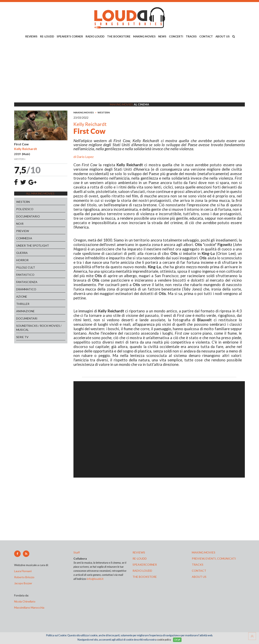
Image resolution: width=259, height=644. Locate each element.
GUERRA (22, 253)
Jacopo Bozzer (23, 583)
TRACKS (191, 36)
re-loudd (140, 558)
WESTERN (23, 202)
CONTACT (206, 36)
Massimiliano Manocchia (29, 607)
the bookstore (145, 577)
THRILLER (23, 304)
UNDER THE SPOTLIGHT (33, 245)
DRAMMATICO (26, 289)
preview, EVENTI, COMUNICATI (214, 558)
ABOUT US (223, 36)
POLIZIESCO (25, 209)
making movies (204, 552)
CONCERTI (176, 36)
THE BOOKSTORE (119, 36)
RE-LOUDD (47, 36)
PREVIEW (23, 231)
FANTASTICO (25, 275)
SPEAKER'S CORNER (70, 36)
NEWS (162, 36)
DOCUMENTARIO (28, 216)
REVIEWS (31, 36)
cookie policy (164, 640)
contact (199, 571)
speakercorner (145, 565)
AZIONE (22, 296)
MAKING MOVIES (144, 36)
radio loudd (142, 571)
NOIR (20, 224)
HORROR (22, 260)
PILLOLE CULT (26, 267)
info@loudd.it (95, 579)
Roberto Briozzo (24, 577)
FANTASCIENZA (27, 282)
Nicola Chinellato (25, 601)
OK (177, 640)
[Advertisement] (129, 71)
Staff (77, 552)
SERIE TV (22, 337)
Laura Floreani (23, 571)
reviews (139, 552)
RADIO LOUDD (95, 36)
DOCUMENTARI (27, 318)
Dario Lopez (85, 157)
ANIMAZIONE (25, 311)
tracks (198, 565)
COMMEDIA (24, 238)
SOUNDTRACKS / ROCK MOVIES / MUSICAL (39, 328)
